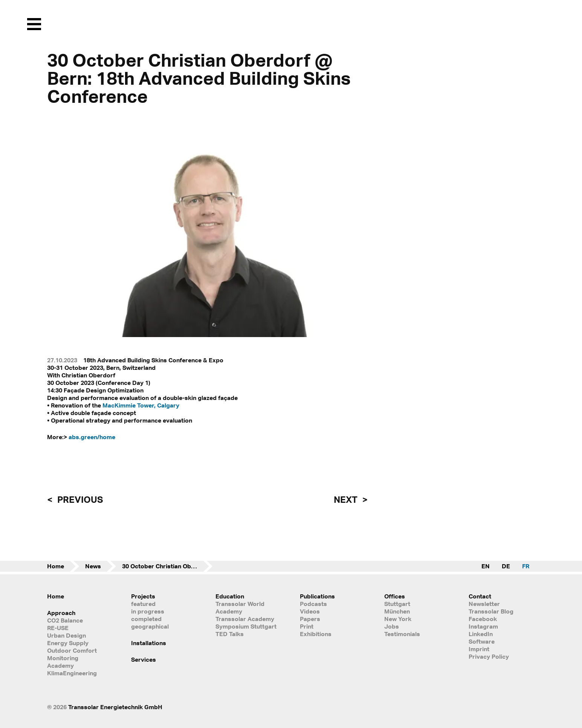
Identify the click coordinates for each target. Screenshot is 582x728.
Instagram (483, 626)
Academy (60, 665)
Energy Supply (68, 643)
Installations (149, 643)
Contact (480, 596)
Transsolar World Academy (240, 607)
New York (398, 619)
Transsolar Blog (491, 611)
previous (79, 499)
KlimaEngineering (72, 673)
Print (307, 626)
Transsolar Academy (245, 619)
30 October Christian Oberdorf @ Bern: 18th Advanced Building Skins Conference (167, 566)
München (397, 611)
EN (486, 566)
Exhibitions (316, 634)
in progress (148, 611)
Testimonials (402, 634)
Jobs (392, 626)
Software (482, 641)
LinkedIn (481, 634)
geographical (150, 626)
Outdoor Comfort (72, 650)
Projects (143, 596)
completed (146, 619)
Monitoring (63, 658)
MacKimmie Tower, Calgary (141, 405)
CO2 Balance (65, 620)
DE (506, 566)
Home (56, 566)
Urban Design (66, 635)
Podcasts (313, 604)
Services (144, 659)
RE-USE (58, 628)
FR (526, 566)
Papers (310, 619)
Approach (61, 613)
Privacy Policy (489, 656)
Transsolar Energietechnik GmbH (115, 707)
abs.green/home (92, 437)
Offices (395, 596)
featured (143, 604)
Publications (317, 596)
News (93, 566)
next (347, 499)
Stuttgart (397, 604)
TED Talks (230, 634)
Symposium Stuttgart (246, 626)
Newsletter (484, 604)
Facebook (483, 619)
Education (230, 596)
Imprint (479, 649)
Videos (310, 611)
